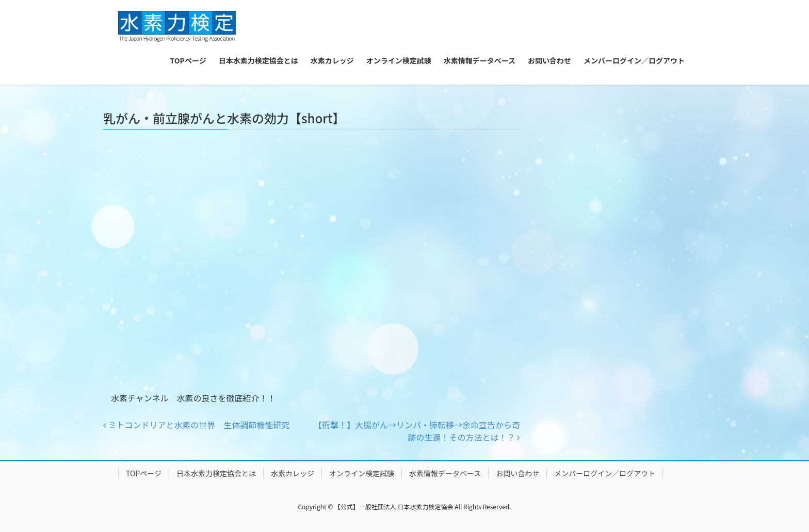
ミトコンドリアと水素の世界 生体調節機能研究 (196, 425)
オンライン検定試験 (362, 473)
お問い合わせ (517, 473)
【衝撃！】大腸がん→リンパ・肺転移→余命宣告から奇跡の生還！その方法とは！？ (417, 431)
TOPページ (144, 473)
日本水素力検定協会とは (216, 473)
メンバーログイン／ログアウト (605, 473)
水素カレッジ (293, 473)
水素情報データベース (445, 473)
